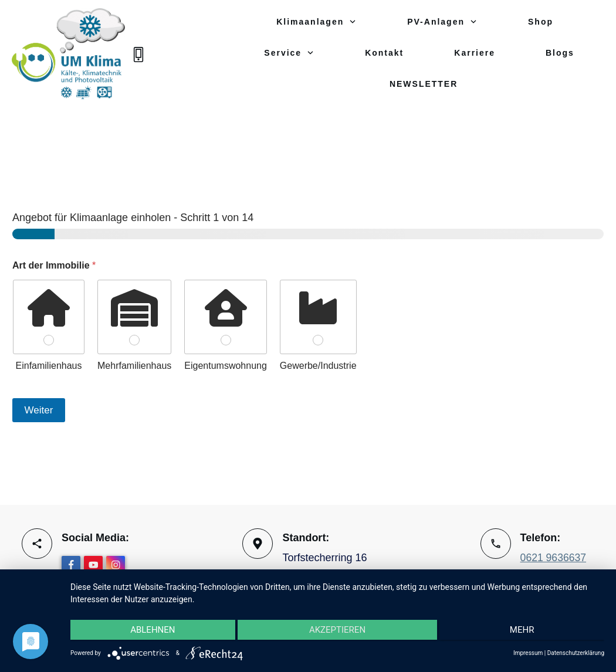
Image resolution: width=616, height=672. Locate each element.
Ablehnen (150, 632)
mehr (525, 632)
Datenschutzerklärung (576, 653)
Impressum (528, 653)
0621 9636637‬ (554, 558)
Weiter (39, 401)
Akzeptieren (337, 632)
